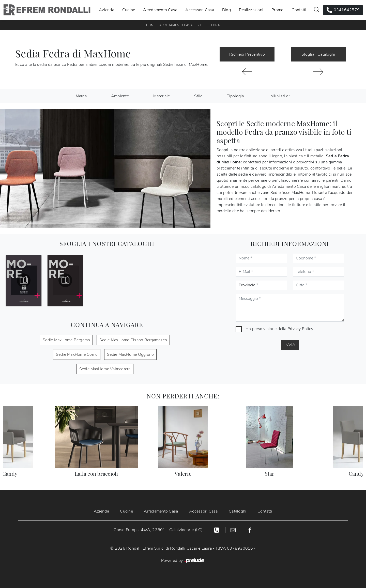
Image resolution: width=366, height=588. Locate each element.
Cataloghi (238, 511)
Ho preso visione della (279, 329)
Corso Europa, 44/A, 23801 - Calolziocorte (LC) (158, 530)
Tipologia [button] (235, 96)
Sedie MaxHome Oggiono (130, 354)
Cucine (129, 10)
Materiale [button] (162, 96)
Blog (226, 10)
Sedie (201, 25)
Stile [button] (198, 96)
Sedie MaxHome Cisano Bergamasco (133, 340)
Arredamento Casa (160, 10)
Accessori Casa (200, 10)
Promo (277, 10)
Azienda (106, 10)
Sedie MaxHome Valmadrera (105, 369)
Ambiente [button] (120, 96)
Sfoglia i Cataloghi (318, 54)
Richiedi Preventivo (247, 54)
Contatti (299, 10)
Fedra (215, 25)
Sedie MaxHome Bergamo (66, 340)
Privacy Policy (300, 329)
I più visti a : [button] (279, 96)
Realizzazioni (251, 10)
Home (151, 25)
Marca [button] (81, 96)
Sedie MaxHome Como (77, 354)
